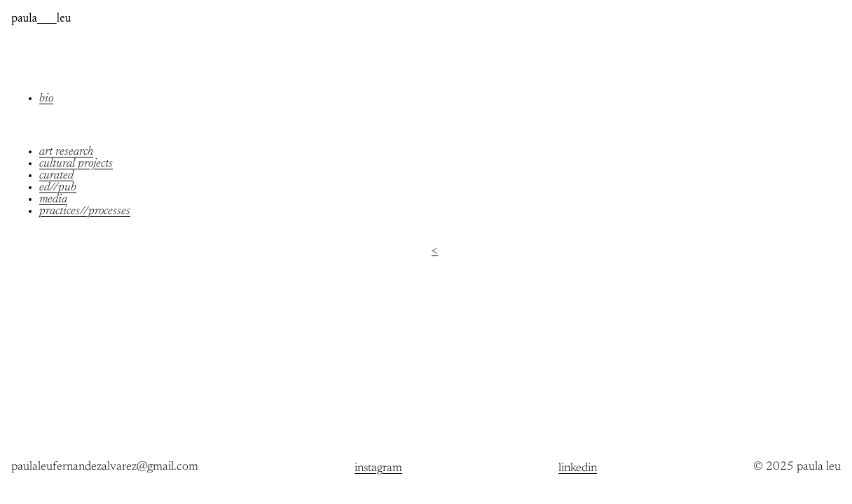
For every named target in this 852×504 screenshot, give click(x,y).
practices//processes (85, 212)
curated (56, 176)
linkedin (578, 469)
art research (66, 152)
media (53, 200)
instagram (378, 469)
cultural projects (76, 164)
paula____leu (41, 19)
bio (46, 99)
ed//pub (58, 188)
